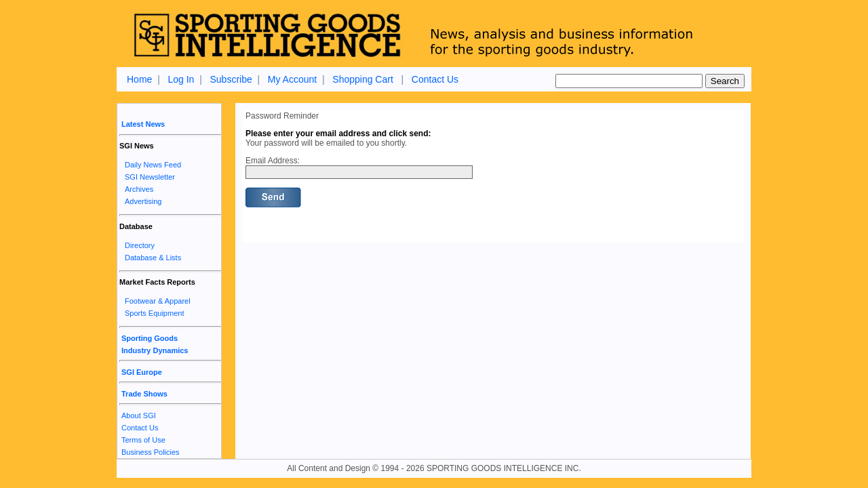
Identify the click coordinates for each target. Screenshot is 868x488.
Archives (139, 189)
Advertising (143, 201)
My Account (292, 79)
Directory (140, 245)
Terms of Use (143, 440)
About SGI (139, 415)
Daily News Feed (153, 165)
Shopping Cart (363, 79)
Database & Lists (153, 258)
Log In (181, 79)
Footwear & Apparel (158, 301)
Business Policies (151, 452)
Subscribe (231, 79)
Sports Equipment (154, 313)
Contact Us (435, 79)
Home (139, 79)
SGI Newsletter (150, 177)
